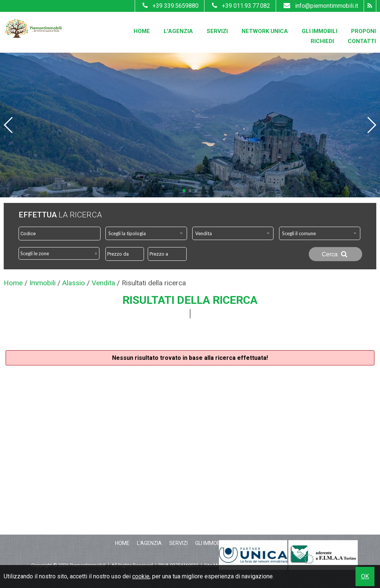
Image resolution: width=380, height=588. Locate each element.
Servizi (217, 31)
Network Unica (265, 31)
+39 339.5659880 (170, 6)
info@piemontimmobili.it (320, 6)
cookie (141, 576)
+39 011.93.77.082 (240, 6)
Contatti (362, 41)
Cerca (335, 254)
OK (365, 576)
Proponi (363, 31)
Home (142, 31)
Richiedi (322, 41)
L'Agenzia (178, 31)
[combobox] (146, 233)
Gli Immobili (320, 31)
